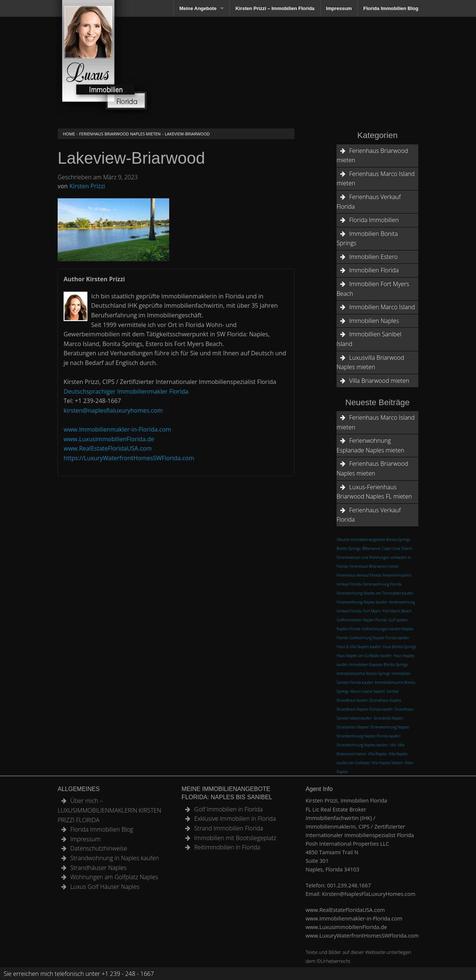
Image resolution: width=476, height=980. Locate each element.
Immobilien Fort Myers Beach (373, 289)
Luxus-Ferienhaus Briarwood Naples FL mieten (374, 492)
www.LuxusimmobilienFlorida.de (109, 439)
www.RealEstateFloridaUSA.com (108, 448)
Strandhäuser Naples (98, 868)
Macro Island (361, 691)
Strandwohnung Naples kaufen (362, 745)
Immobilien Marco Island (382, 307)
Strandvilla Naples (388, 718)
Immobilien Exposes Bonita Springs (379, 664)
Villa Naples (378, 754)
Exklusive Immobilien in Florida (235, 819)
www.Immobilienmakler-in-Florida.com (117, 429)
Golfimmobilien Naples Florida (362, 620)
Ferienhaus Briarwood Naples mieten (120, 134)
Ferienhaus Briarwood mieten (372, 156)
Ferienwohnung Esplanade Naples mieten (370, 445)
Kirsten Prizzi (87, 186)
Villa (393, 745)
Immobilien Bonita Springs (367, 238)
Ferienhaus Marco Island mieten (376, 179)
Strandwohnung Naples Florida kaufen (368, 736)
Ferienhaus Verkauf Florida (369, 202)
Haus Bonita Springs (400, 647)
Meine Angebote (198, 8)
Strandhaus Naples (385, 700)
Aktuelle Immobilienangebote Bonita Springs (373, 539)
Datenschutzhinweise (99, 848)
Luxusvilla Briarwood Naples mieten (370, 362)
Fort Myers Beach (397, 611)
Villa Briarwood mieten (379, 381)
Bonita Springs (349, 548)
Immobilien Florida (374, 270)
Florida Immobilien (374, 220)
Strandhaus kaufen (352, 700)
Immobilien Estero (373, 257)
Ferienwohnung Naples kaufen (362, 602)
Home (69, 134)
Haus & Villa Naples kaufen (359, 647)
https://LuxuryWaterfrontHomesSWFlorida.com (129, 458)
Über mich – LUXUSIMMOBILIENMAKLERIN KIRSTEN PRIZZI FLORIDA (109, 810)
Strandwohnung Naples (390, 727)
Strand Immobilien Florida (229, 828)
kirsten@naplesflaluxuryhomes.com (113, 410)
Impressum (339, 8)
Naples (379, 691)
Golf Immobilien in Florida (228, 809)
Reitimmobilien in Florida (227, 847)
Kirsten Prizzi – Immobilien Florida (275, 8)
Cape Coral (391, 548)
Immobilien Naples (374, 321)
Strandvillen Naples (353, 727)
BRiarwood (371, 548)
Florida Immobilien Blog (391, 8)
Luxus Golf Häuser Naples (105, 887)
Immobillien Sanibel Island (369, 339)
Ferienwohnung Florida (382, 584)
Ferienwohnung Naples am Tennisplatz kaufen (375, 593)
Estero (407, 548)
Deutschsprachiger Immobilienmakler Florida (126, 391)
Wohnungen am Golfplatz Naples (114, 877)
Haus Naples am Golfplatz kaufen (364, 656)
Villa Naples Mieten (387, 763)
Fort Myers (372, 611)
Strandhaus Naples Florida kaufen (365, 709)
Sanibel (393, 691)
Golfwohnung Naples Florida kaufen (379, 638)
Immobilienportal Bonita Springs (363, 673)
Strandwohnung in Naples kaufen (115, 858)
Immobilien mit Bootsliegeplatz (235, 838)
